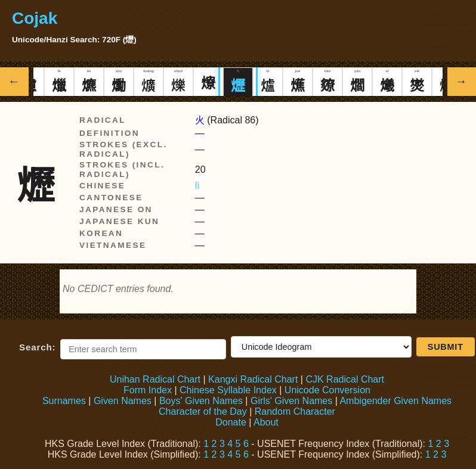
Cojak (35, 18)
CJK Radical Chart (345, 379)
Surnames (64, 401)
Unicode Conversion (327, 390)
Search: (37, 347)
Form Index (148, 390)
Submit (446, 347)
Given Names (123, 401)
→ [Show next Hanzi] (462, 81)
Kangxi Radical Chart (253, 379)
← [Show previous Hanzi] (15, 81)
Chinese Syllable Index (228, 390)
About (266, 422)
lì (197, 186)
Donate (231, 422)
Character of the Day (203, 411)
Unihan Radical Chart (155, 379)
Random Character (295, 411)
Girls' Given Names (291, 401)
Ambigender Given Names (395, 401)
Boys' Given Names (201, 401)
